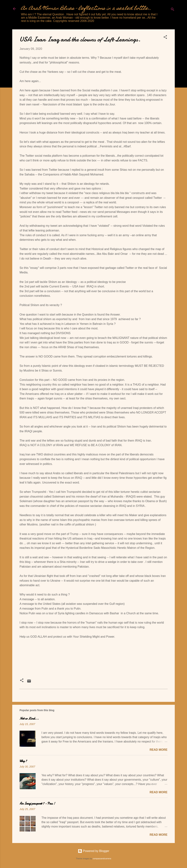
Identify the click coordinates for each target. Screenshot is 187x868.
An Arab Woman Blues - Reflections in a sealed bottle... (86, 9)
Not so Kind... (29, 719)
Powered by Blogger (94, 851)
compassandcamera (102, 859)
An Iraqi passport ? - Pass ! (37, 804)
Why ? (23, 761)
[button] (165, 38)
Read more (159, 750)
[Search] (173, 10)
